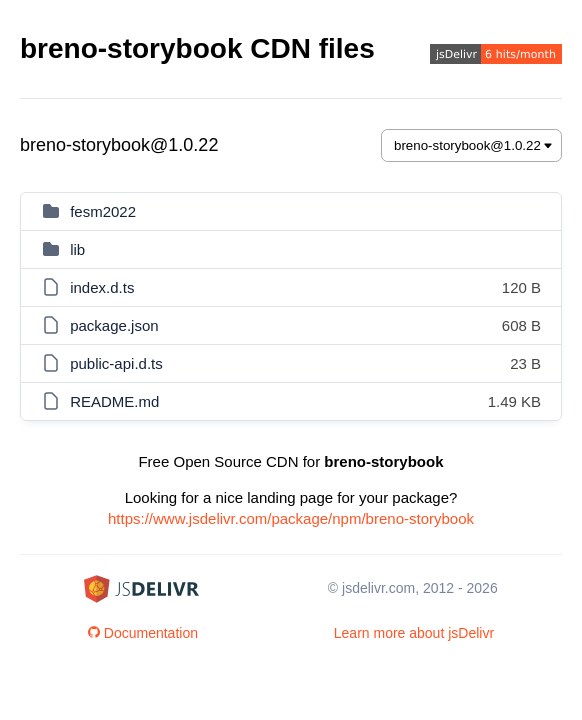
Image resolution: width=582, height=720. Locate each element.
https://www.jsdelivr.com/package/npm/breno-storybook (291, 518)
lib (77, 249)
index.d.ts (102, 287)
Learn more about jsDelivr (414, 633)
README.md (114, 401)
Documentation (143, 633)
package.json (114, 325)
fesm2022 (103, 211)
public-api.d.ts (116, 363)
